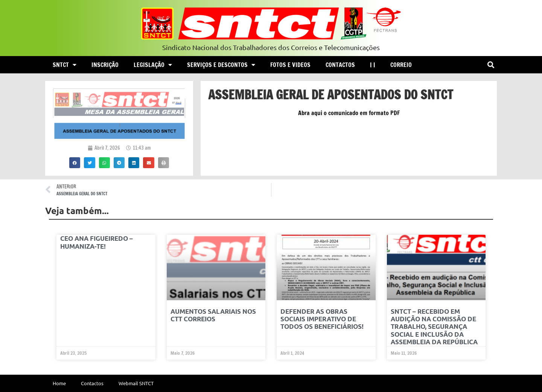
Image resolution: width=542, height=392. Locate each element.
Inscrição (105, 65)
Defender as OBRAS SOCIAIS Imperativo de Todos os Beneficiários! (322, 319)
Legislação (153, 65)
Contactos (340, 65)
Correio (401, 65)
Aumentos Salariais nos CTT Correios (213, 315)
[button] (491, 65)
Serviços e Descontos (221, 65)
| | (373, 65)
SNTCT (65, 65)
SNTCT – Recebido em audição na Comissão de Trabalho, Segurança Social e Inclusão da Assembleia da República (434, 327)
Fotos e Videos (290, 65)
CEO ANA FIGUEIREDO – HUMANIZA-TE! (97, 242)
